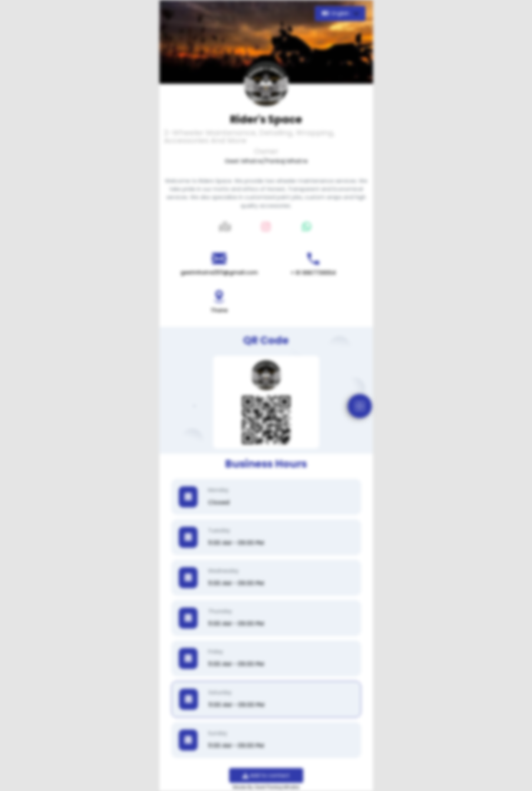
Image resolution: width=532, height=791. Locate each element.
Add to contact (266, 775)
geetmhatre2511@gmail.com (219, 272)
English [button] (336, 13)
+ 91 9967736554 (313, 273)
